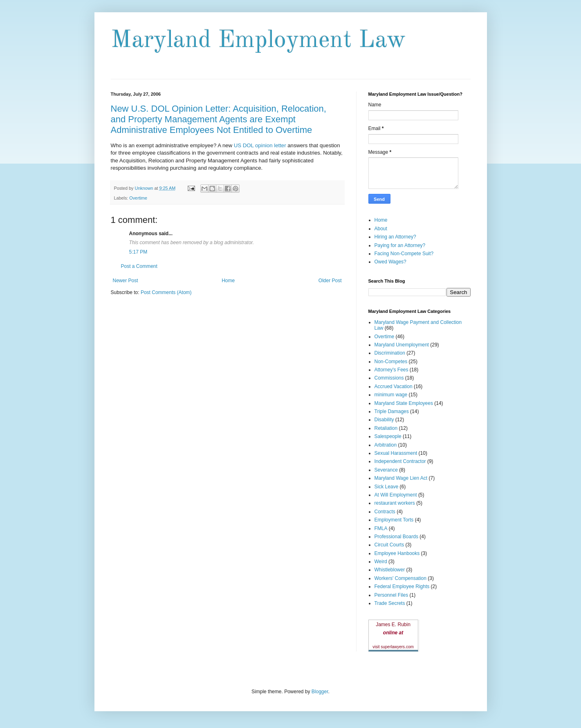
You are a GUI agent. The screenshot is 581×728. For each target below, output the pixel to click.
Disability (384, 420)
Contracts (385, 512)
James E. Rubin (393, 625)
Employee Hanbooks (397, 553)
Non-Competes (391, 362)
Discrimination (390, 353)
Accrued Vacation (394, 386)
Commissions (389, 378)
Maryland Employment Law (258, 40)
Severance (386, 470)
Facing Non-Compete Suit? (404, 254)
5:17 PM (138, 252)
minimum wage (391, 395)
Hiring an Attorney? (395, 237)
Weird (381, 562)
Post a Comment (139, 266)
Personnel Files (391, 595)
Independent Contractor (400, 461)
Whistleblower (390, 570)
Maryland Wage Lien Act (401, 478)
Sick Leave (387, 487)
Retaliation (386, 428)
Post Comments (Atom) (166, 292)
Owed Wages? (390, 262)
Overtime (138, 198)
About (381, 229)
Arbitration (386, 445)
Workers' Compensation (400, 578)
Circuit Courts (389, 545)
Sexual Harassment (396, 453)
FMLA (381, 528)
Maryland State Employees (404, 403)
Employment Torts (394, 520)
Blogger (320, 692)
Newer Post (126, 281)
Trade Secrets (390, 603)
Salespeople (388, 436)
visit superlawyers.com (393, 647)
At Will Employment (396, 495)
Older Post (330, 281)
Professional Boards (396, 537)
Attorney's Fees (391, 370)
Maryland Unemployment (402, 345)
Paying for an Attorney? (400, 245)
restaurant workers (395, 503)
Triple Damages (392, 411)
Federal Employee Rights (402, 586)
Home (228, 281)
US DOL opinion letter (261, 145)
